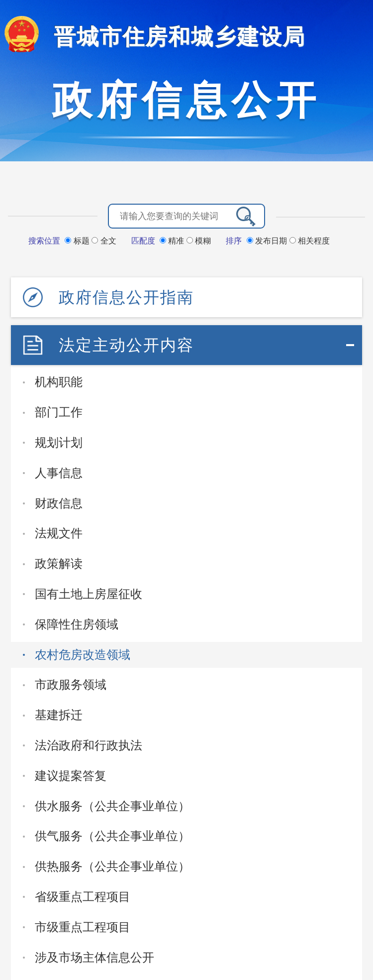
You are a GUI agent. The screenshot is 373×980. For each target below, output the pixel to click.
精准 (173, 241)
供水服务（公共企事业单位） (112, 806)
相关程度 (310, 241)
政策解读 (59, 563)
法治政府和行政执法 (89, 745)
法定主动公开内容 (126, 345)
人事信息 (59, 473)
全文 (104, 241)
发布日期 (268, 241)
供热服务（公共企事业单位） (112, 866)
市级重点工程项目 (83, 927)
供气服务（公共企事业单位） (112, 836)
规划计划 (59, 442)
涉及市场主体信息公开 (94, 957)
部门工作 (59, 412)
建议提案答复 (71, 776)
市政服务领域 (71, 684)
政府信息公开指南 (126, 297)
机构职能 (59, 382)
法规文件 (59, 533)
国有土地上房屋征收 (89, 594)
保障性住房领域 (77, 624)
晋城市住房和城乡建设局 (180, 37)
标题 (78, 241)
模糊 (199, 241)
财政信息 (59, 503)
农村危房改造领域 (83, 655)
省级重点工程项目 (83, 897)
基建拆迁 (59, 715)
